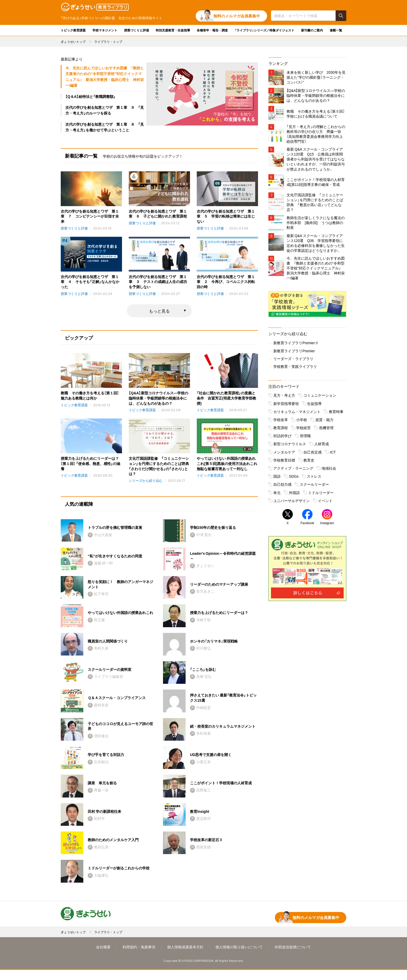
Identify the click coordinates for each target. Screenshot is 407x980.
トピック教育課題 (73, 30)
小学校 (302, 422)
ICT (333, 454)
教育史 (309, 462)
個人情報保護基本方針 (185, 957)
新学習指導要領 (286, 405)
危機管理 (326, 430)
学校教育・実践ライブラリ (295, 368)
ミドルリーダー (321, 495)
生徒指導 (314, 405)
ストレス (314, 478)
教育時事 (336, 414)
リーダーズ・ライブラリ (293, 361)
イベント (325, 503)
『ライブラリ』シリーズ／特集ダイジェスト (264, 30)
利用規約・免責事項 (139, 957)
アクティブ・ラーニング (293, 470)
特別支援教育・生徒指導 (173, 30)
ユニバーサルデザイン (291, 503)
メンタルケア (284, 454)
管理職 (305, 438)
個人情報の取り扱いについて (239, 957)
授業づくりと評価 (137, 30)
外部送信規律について (293, 957)
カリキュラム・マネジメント (297, 414)
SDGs (294, 478)
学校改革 (281, 422)
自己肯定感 (313, 454)
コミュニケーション (320, 397)
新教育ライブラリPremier (294, 353)
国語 (277, 478)
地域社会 (329, 470)
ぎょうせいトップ (73, 42)
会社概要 (103, 957)
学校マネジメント (105, 30)
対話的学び (282, 438)
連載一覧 (336, 30)
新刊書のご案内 (312, 30)
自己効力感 (282, 486)
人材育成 (322, 446)
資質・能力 (324, 422)
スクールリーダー (314, 486)
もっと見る (159, 311)
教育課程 (281, 430)
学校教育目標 (284, 462)
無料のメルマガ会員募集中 (237, 16)
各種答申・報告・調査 (212, 30)
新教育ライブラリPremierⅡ (296, 345)
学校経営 (303, 430)
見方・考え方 (284, 397)
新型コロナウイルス (290, 446)
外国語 (294, 495)
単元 (277, 495)
